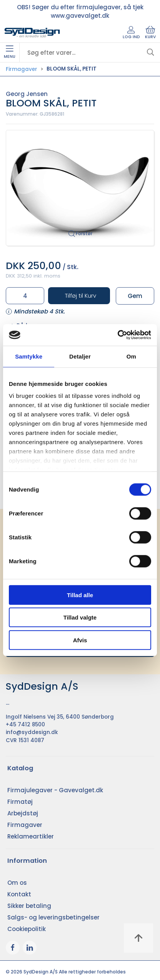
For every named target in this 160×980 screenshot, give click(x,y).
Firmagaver (22, 69)
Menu (10, 52)
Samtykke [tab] (29, 356)
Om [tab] (131, 356)
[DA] (32, 33)
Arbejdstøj (23, 813)
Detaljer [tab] (80, 356)
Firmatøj (20, 802)
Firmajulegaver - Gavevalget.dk (55, 790)
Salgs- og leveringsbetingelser (53, 917)
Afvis (80, 640)
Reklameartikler (31, 836)
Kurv (150, 33)
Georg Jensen (27, 94)
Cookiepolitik (27, 929)
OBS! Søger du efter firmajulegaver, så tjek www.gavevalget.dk (80, 12)
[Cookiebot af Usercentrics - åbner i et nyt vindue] (117, 335)
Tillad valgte (80, 617)
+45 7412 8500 (25, 725)
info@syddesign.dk (32, 732)
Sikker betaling (29, 906)
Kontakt (19, 894)
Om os (17, 883)
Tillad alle (80, 595)
